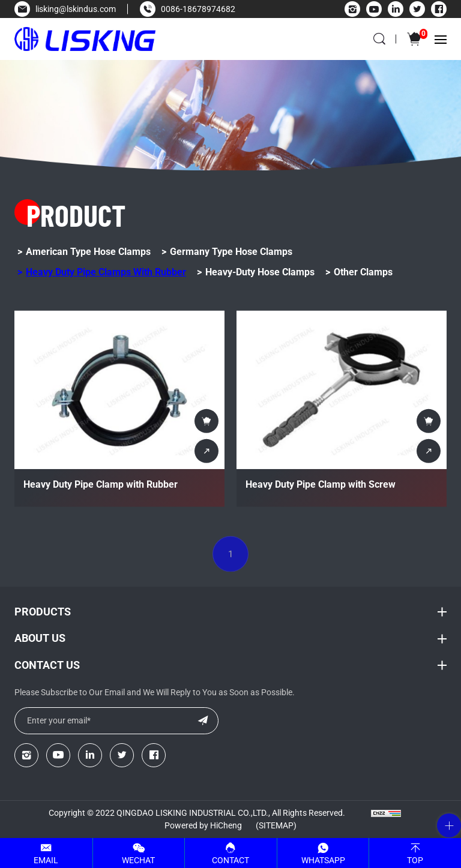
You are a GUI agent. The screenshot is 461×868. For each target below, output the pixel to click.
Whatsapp (323, 860)
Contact (230, 860)
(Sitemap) (276, 825)
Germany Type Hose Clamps (231, 252)
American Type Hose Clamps (88, 252)
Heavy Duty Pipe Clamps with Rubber (106, 272)
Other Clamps (363, 272)
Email (46, 860)
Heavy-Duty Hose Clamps (260, 272)
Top (415, 860)
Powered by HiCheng (203, 825)
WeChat (138, 860)
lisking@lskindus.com (76, 9)
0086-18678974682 (198, 9)
